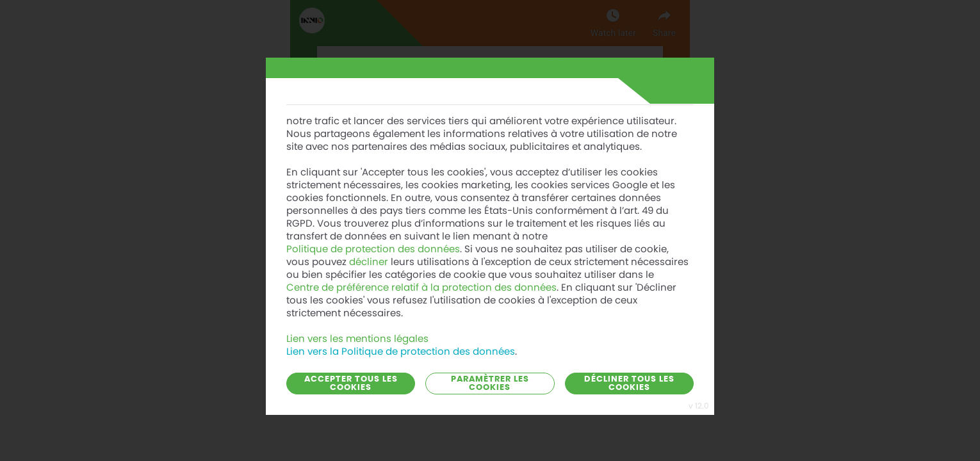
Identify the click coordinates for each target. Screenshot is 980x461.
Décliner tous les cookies (629, 384)
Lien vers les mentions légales (357, 327)
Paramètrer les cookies (490, 384)
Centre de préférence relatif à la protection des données (421, 276)
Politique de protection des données (373, 238)
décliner (369, 250)
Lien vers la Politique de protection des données (401, 340)
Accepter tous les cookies (351, 384)
